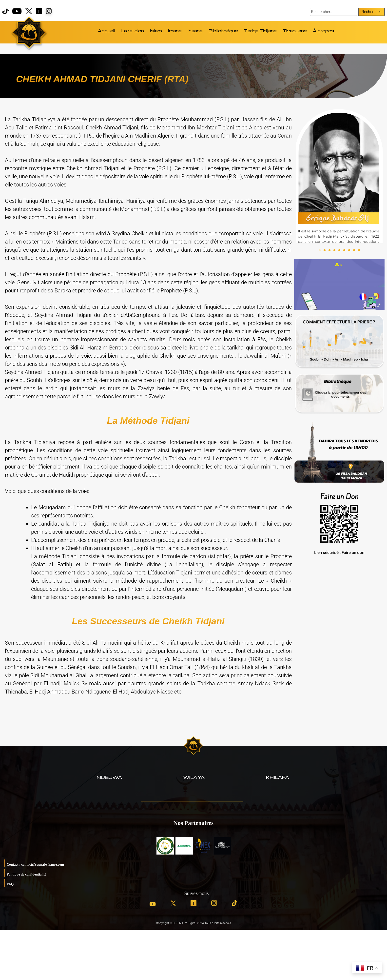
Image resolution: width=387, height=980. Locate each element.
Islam (156, 31)
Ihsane (195, 31)
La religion (133, 31)
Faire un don (353, 552)
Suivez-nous (197, 893)
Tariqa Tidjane (260, 31)
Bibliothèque (223, 31)
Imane (175, 31)
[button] (320, 250)
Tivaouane (295, 31)
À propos (323, 31)
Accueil (106, 31)
